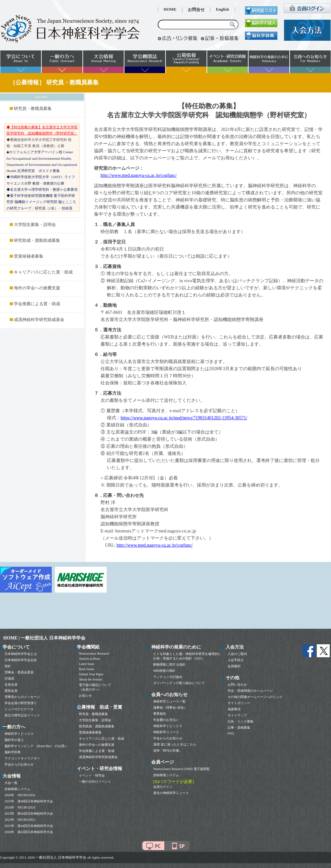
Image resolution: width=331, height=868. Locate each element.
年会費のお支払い (166, 720)
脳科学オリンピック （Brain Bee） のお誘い (36, 746)
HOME (170, 9)
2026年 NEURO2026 (20, 795)
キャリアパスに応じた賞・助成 (43, 272)
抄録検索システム (17, 789)
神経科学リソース (166, 732)
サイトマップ (237, 715)
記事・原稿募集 (239, 728)
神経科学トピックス (19, 734)
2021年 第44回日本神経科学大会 (29, 826)
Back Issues (87, 669)
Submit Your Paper (91, 674)
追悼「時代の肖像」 (168, 750)
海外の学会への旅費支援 (37, 288)
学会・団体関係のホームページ (250, 691)
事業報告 (160, 714)
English (223, 9)
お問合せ (196, 10)
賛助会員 (11, 691)
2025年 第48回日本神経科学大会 (29, 801)
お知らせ (85, 696)
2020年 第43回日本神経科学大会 (29, 832)
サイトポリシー (239, 703)
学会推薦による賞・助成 (37, 304)
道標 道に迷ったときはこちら (175, 744)
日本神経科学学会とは (21, 654)
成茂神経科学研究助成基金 (39, 320)
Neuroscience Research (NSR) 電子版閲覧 (182, 769)
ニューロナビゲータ (19, 709)
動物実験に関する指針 (169, 664)
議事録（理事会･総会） (170, 707)
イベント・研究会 (92, 775)
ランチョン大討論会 (168, 677)
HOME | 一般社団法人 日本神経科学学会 (44, 638)
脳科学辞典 (13, 752)
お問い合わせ (237, 685)
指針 (8, 666)
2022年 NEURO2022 (20, 820)
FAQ (231, 733)
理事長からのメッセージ (22, 697)
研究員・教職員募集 (33, 109)
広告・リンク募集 (240, 721)
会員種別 (234, 666)
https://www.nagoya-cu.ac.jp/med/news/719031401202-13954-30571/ (184, 418)
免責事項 (234, 709)
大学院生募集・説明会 (35, 225)
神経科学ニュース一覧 (169, 701)
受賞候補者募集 (29, 256)
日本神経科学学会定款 (21, 660)
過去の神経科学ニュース (171, 793)
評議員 (9, 678)
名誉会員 (11, 685)
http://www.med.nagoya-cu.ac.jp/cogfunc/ (139, 175)
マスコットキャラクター (22, 758)
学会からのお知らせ (19, 764)
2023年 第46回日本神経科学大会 (29, 814)
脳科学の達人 (14, 740)
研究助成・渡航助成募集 (37, 241)
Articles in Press (90, 659)
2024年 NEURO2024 (20, 807)
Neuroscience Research (94, 654)
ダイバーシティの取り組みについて (179, 683)
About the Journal (91, 679)
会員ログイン (163, 787)
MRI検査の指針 (164, 671)
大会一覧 (11, 783)
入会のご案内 (237, 654)
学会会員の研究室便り (21, 703)
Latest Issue (87, 664)
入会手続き (236, 660)
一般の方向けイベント (95, 782)
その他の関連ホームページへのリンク (255, 697)
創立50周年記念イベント (22, 715)
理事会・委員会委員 (19, 672)
